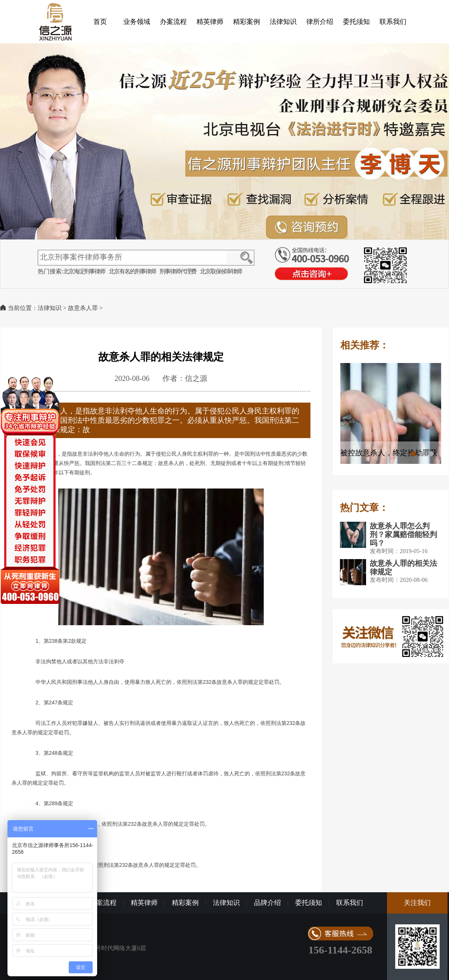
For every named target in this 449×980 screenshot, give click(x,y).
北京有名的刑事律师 (132, 271)
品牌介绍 (267, 903)
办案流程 (173, 22)
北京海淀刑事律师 (84, 271)
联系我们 (393, 22)
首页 (100, 22)
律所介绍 (320, 22)
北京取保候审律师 (221, 271)
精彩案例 (247, 22)
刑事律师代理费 (178, 271)
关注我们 (417, 903)
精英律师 (210, 22)
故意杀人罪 (83, 308)
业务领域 (137, 22)
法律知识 (283, 22)
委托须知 (356, 22)
